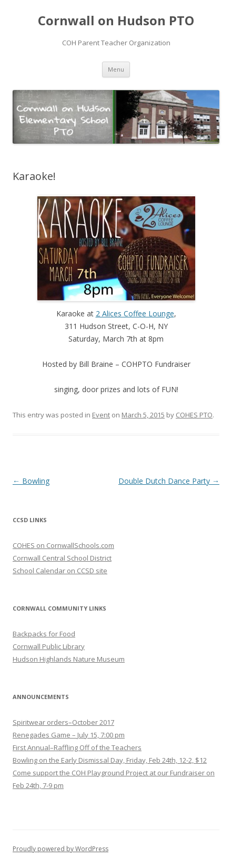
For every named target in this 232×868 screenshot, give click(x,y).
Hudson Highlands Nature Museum (69, 659)
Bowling (31, 481)
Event (101, 415)
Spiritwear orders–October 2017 (63, 722)
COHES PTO (194, 415)
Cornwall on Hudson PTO (116, 21)
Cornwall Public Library (49, 646)
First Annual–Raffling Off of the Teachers (77, 747)
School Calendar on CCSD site (60, 571)
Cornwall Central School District (62, 558)
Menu (116, 69)
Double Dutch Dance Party (169, 481)
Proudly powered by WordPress (60, 849)
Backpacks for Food (44, 634)
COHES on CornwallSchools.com (63, 545)
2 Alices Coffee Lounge (135, 313)
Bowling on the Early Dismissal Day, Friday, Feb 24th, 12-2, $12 (110, 760)
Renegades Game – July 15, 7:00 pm (69, 735)
